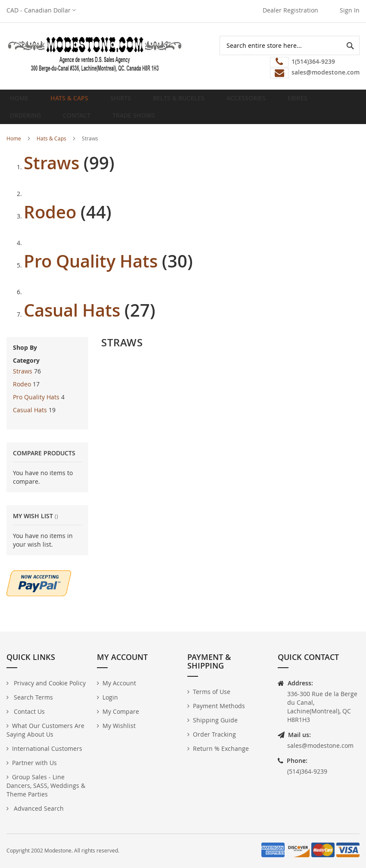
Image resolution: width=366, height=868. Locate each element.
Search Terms (33, 697)
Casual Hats (72, 324)
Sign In (350, 10)
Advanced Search (38, 808)
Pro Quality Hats (91, 275)
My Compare (121, 711)
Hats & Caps (51, 152)
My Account (119, 683)
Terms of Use (212, 692)
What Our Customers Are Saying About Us (45, 730)
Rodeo (50, 226)
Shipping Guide (215, 720)
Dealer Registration (290, 10)
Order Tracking (214, 734)
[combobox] (290, 45)
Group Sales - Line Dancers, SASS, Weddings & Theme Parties (46, 786)
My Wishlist (119, 726)
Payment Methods (219, 706)
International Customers (47, 748)
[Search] (350, 45)
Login (110, 697)
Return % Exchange (221, 748)
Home (22, 101)
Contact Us (28, 711)
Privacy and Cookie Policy (49, 683)
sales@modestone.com (320, 745)
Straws (51, 177)
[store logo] (95, 54)
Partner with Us (34, 763)
